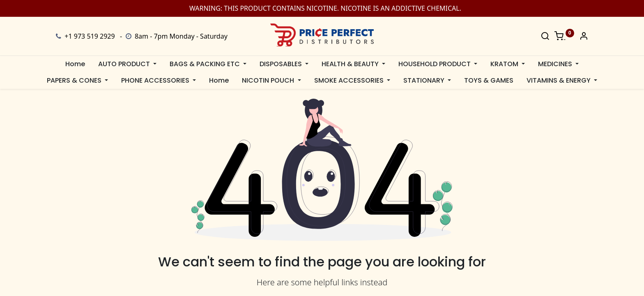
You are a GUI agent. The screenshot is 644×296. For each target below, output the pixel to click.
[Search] (545, 37)
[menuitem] (75, 64)
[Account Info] (584, 37)
